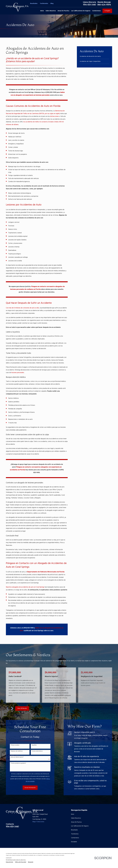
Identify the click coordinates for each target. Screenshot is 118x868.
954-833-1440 (90, 5)
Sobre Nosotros (76, 818)
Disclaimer (74, 842)
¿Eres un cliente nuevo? (15, 757)
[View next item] (12, 708)
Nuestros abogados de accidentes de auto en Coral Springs (25, 587)
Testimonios (44, 4)
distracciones (54, 116)
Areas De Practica (76, 822)
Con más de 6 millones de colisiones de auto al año (22, 308)
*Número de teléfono (14, 751)
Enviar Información (28, 788)
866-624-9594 (104, 5)
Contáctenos (75, 838)
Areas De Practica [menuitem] (63, 11)
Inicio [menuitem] (42, 11)
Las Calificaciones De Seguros (80, 826)
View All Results (22, 708)
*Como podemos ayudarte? (16, 763)
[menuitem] (95, 56)
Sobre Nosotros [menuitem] (51, 11)
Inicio (73, 814)
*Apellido (32, 745)
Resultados (34, 4)
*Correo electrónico (35, 751)
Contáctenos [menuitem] (96, 11)
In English (107, 11)
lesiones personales (18, 373)
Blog (52, 4)
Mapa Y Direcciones (38, 822)
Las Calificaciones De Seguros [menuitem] (81, 11)
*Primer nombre (13, 745)
